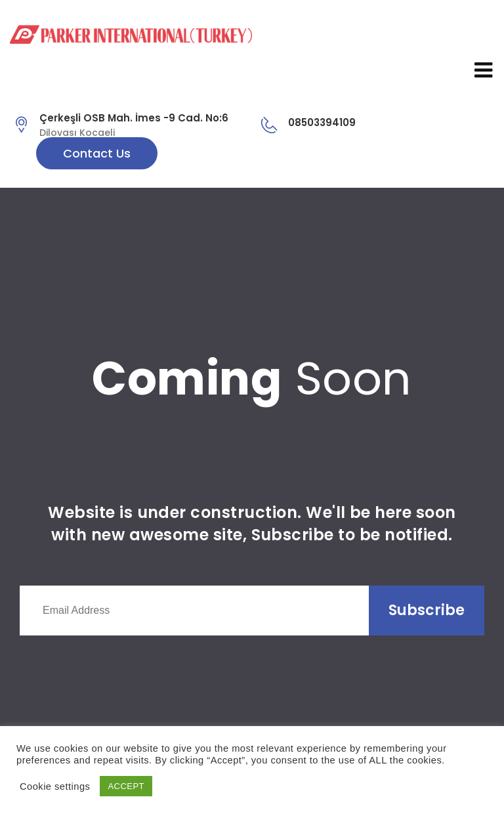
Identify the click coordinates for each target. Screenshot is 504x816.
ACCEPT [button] (126, 786)
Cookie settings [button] (55, 786)
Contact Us (97, 153)
